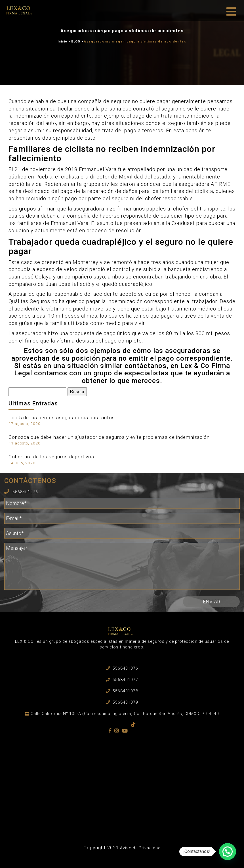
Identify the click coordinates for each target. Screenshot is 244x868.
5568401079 (125, 702)
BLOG (76, 42)
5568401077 (125, 680)
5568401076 (25, 492)
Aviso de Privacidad (140, 848)
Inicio (62, 42)
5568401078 (125, 691)
